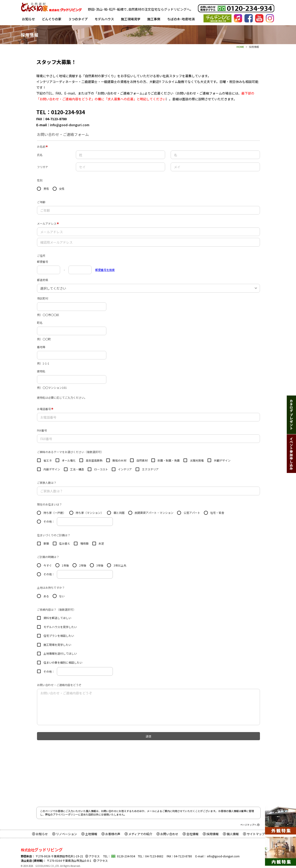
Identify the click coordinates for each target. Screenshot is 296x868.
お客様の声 (111, 834)
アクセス (92, 856)
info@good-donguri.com (70, 125)
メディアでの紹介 (138, 834)
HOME (240, 47)
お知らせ (28, 19)
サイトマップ (254, 834)
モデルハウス (104, 19)
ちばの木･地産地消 (181, 19)
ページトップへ (250, 825)
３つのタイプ (78, 19)
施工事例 (154, 19)
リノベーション (65, 834)
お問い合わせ (167, 834)
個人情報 (231, 834)
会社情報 (191, 834)
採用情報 (211, 834)
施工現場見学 (131, 19)
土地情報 (89, 834)
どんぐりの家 (52, 19)
